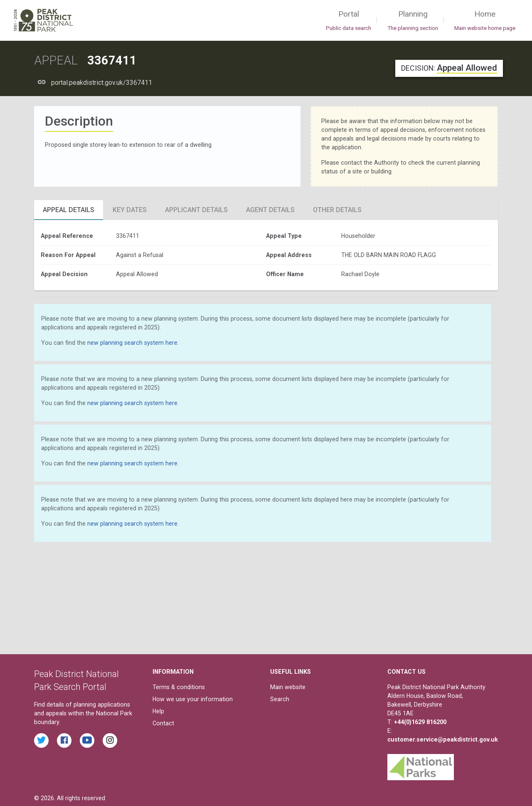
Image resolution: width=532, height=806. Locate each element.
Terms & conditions (179, 687)
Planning (413, 21)
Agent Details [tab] (270, 210)
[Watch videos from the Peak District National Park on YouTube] (87, 740)
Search (280, 699)
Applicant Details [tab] (196, 210)
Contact (163, 723)
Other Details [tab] (337, 210)
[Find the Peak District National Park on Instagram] (110, 740)
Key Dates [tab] (130, 210)
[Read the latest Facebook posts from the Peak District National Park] (64, 740)
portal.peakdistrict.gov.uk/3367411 (102, 83)
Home (485, 21)
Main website (288, 687)
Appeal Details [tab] (69, 210)
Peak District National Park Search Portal (76, 681)
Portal (349, 21)
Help (158, 711)
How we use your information (193, 699)
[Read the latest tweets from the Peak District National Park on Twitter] (41, 740)
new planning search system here (132, 343)
